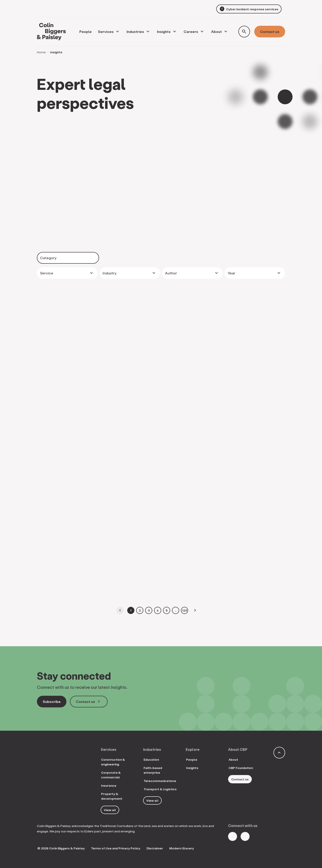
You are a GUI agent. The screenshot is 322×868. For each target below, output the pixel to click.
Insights (164, 31)
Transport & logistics (160, 789)
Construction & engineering (113, 762)
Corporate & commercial (111, 775)
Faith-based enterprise (153, 770)
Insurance (109, 785)
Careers (191, 31)
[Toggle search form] (244, 32)
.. (176, 610)
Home (41, 52)
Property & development (112, 796)
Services (106, 31)
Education (151, 759)
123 (185, 610)
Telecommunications (160, 781)
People (192, 759)
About (216, 31)
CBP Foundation (241, 768)
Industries (135, 31)
